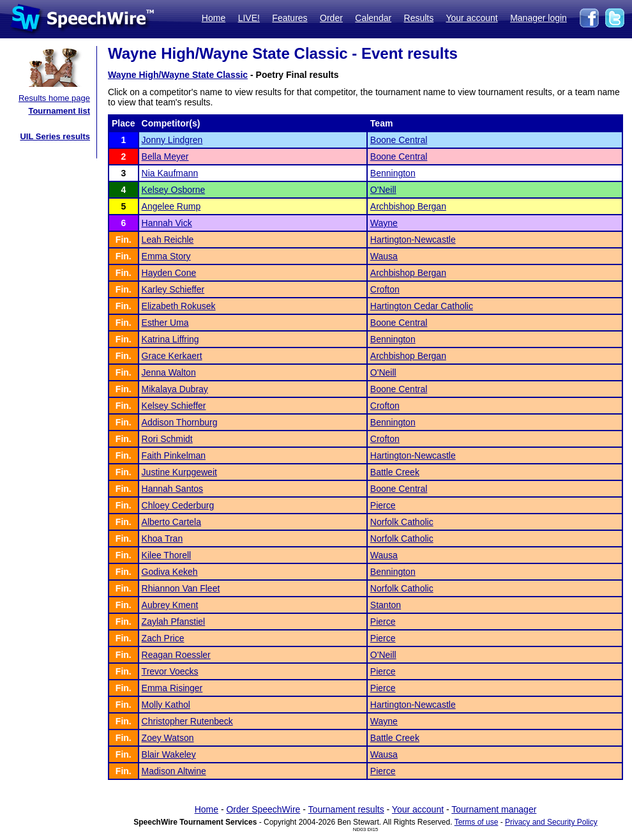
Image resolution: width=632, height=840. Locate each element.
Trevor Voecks (170, 671)
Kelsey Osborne (174, 190)
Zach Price (163, 638)
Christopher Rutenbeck (187, 721)
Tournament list (59, 111)
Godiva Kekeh (170, 572)
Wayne (384, 223)
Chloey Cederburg (178, 505)
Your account (471, 18)
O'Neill (383, 190)
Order (331, 18)
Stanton (386, 605)
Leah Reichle (168, 240)
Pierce (383, 505)
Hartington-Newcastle (413, 240)
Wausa (384, 256)
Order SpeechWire (263, 809)
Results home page (54, 98)
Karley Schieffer (173, 289)
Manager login (538, 18)
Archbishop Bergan (408, 206)
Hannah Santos (173, 489)
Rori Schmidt (167, 439)
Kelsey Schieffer (174, 406)
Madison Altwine (174, 771)
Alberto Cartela (171, 522)
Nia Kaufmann (170, 173)
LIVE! (249, 18)
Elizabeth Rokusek (179, 306)
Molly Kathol (166, 705)
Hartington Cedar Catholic (422, 306)
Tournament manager (494, 809)
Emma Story (166, 256)
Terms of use (477, 822)
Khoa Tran (162, 538)
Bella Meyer (165, 157)
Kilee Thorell (167, 555)
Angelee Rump (171, 206)
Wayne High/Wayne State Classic (178, 75)
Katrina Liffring (170, 339)
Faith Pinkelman (174, 455)
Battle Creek (395, 472)
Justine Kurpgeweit (179, 472)
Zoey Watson (168, 738)
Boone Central (399, 140)
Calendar (373, 18)
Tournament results (346, 809)
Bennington (393, 173)
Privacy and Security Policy (551, 822)
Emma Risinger (172, 688)
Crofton (385, 289)
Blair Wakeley (169, 754)
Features (290, 18)
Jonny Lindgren (172, 140)
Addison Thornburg (180, 422)
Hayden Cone (169, 273)
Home (214, 18)
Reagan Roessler (176, 655)
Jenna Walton (169, 372)
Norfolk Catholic (402, 522)
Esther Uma (165, 323)
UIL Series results (55, 136)
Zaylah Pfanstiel (174, 622)
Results (419, 18)
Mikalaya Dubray (175, 389)
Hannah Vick (167, 223)
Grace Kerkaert (172, 356)
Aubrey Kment (170, 605)
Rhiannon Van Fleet (181, 588)
